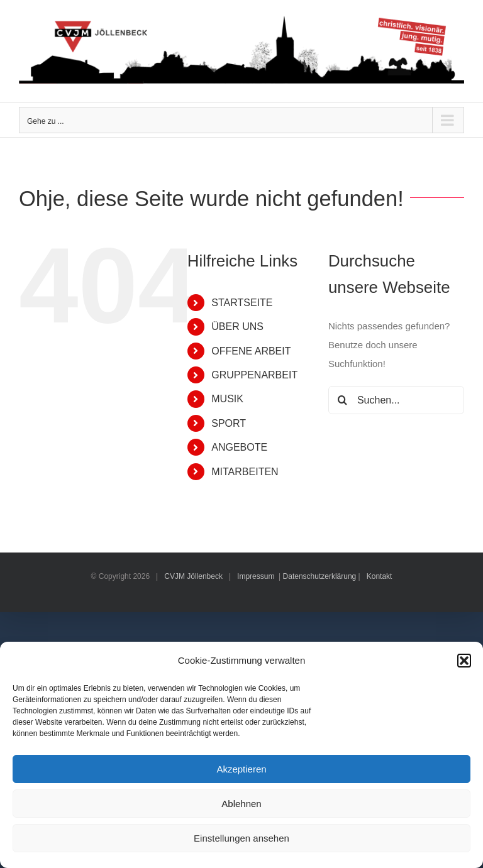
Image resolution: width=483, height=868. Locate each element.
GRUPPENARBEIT (254, 375)
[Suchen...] (396, 400)
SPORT (229, 423)
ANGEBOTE (239, 447)
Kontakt (380, 576)
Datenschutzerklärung (320, 576)
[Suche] (342, 400)
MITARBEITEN (245, 472)
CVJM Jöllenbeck (193, 576)
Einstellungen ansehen (241, 838)
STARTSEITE (242, 303)
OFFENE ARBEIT (251, 351)
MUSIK (227, 399)
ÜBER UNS (237, 327)
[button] (464, 661)
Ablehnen (241, 804)
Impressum (256, 576)
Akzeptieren (241, 769)
